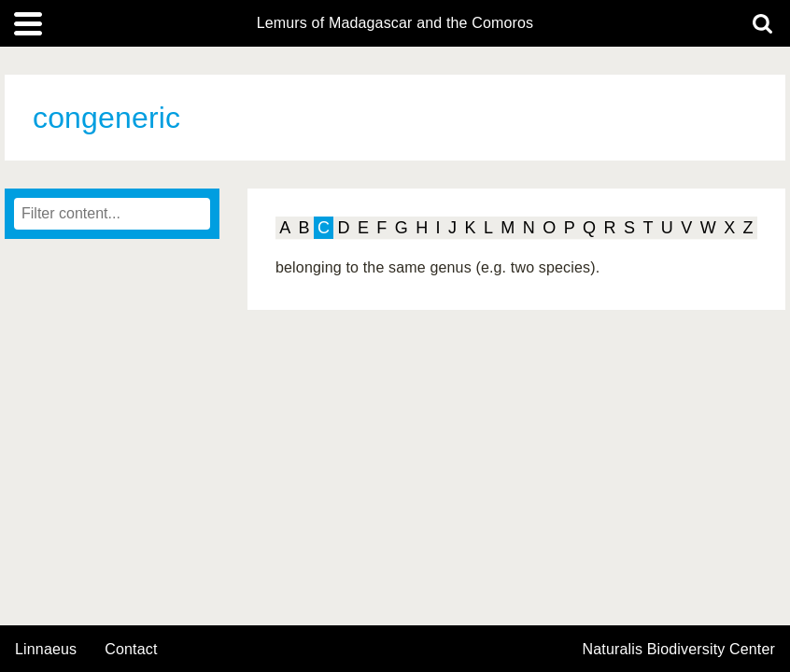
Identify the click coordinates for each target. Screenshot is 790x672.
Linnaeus (46, 650)
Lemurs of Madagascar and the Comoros (395, 23)
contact (131, 649)
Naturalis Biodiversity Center (679, 650)
